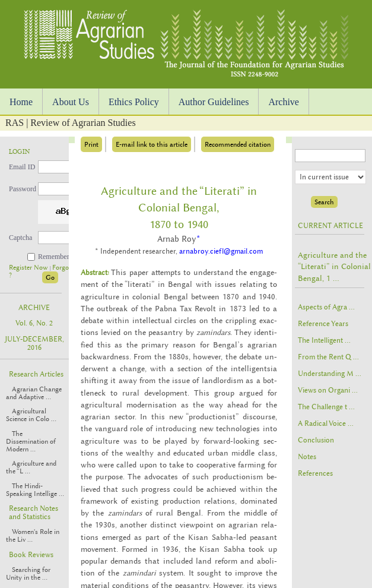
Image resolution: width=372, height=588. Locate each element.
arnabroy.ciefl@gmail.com (221, 251)
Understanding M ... (330, 374)
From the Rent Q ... (328, 357)
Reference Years (323, 324)
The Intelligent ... (324, 340)
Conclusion (316, 440)
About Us (71, 102)
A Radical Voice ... (326, 423)
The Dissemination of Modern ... (31, 442)
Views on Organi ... (328, 390)
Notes (307, 457)
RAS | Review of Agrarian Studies (71, 123)
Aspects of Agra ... (326, 307)
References (315, 473)
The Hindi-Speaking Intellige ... (35, 490)
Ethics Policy (134, 102)
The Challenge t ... (326, 407)
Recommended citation (238, 144)
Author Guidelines (214, 102)
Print (91, 144)
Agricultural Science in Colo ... (31, 415)
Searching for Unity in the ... (28, 574)
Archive (284, 102)
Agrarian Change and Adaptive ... (34, 393)
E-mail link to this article (152, 144)
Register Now (29, 268)
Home (21, 102)
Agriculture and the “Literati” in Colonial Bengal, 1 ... (334, 266)
